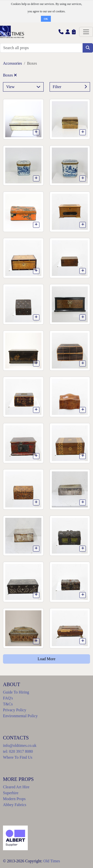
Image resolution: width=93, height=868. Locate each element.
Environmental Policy (20, 716)
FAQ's (8, 698)
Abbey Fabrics (15, 805)
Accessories (12, 63)
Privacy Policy (15, 710)
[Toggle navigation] (86, 32)
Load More (47, 659)
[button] (61, 32)
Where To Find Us (18, 757)
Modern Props (14, 799)
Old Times (52, 861)
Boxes (10, 75)
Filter (70, 87)
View (23, 87)
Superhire (11, 793)
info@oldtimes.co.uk (20, 745)
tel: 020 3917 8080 (18, 751)
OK (46, 19)
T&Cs (8, 704)
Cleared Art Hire (16, 787)
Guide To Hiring (16, 692)
